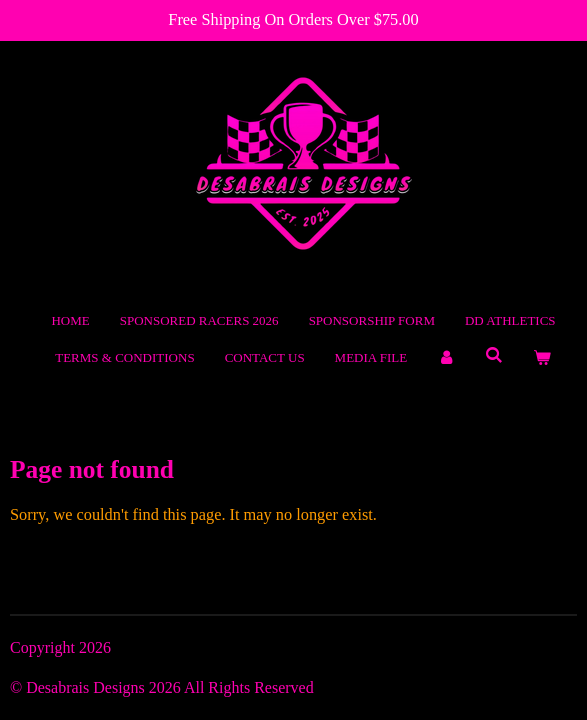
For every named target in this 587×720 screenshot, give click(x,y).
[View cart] (543, 358)
